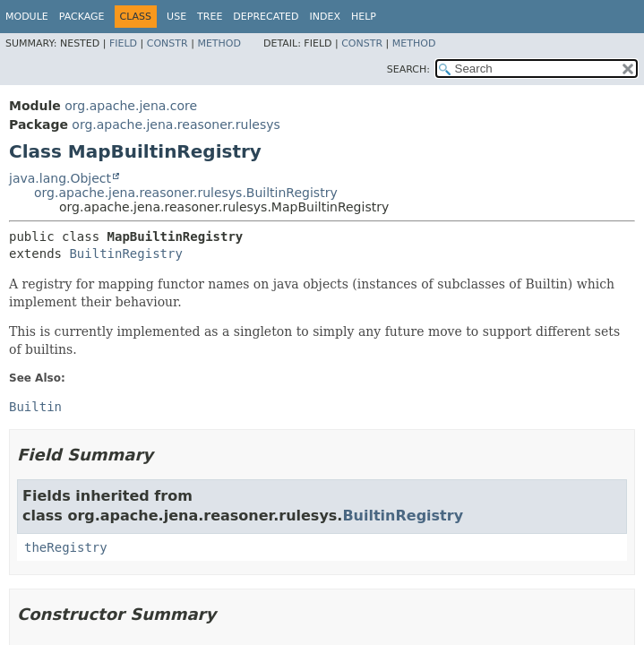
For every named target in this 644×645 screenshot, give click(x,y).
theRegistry (66, 547)
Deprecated (266, 17)
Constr (167, 43)
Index (324, 17)
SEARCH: (408, 69)
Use (176, 17)
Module (27, 17)
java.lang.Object (60, 178)
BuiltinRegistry (125, 254)
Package (82, 17)
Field (123, 43)
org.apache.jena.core (131, 106)
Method (219, 43)
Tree (210, 17)
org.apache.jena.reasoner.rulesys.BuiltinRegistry (186, 193)
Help (364, 17)
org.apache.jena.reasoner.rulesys (176, 125)
